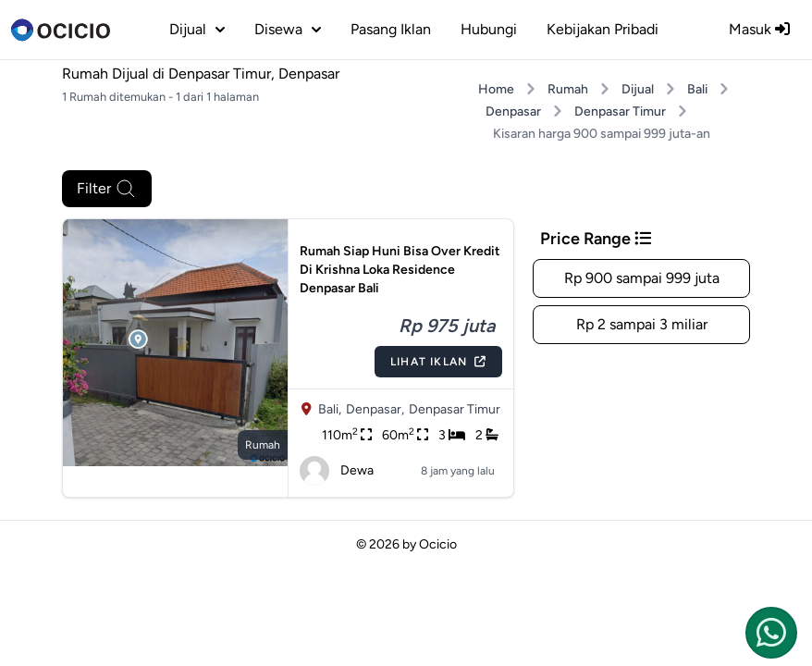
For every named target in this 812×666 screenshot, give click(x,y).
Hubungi (489, 29)
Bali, (330, 409)
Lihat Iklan (438, 362)
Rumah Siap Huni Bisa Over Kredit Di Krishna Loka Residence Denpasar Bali (400, 270)
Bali (697, 89)
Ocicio (438, 544)
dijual (197, 29)
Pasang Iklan (391, 29)
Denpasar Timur (620, 111)
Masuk (759, 29)
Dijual (638, 89)
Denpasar (513, 111)
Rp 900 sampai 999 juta (642, 278)
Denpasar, (375, 409)
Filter (107, 189)
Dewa (337, 471)
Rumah (568, 89)
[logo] (61, 30)
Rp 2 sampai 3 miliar (642, 324)
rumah (263, 445)
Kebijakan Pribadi (603, 29)
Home (496, 89)
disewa (288, 29)
